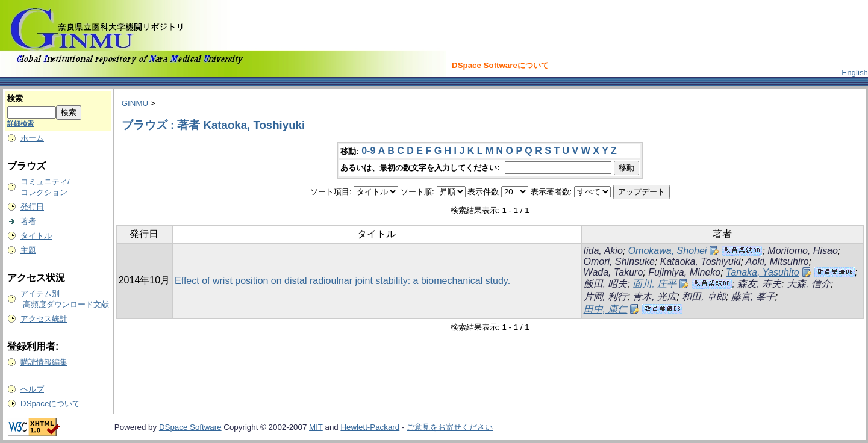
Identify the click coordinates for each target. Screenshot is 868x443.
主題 (28, 250)
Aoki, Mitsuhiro (777, 262)
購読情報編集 (44, 362)
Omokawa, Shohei (668, 251)
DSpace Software (190, 427)
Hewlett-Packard (370, 427)
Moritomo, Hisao (802, 251)
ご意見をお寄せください (450, 427)
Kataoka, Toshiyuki (701, 262)
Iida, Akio (603, 251)
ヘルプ (32, 389)
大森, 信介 (809, 284)
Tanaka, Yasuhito (763, 272)
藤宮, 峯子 (753, 296)
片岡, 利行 (606, 296)
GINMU (135, 103)
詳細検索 (20, 123)
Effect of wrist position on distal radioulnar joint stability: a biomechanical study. (342, 281)
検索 (15, 98)
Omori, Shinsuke (619, 262)
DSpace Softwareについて (500, 65)
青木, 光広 (654, 296)
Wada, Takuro (614, 272)
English (855, 73)
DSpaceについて (50, 404)
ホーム (32, 138)
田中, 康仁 (606, 309)
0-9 (368, 151)
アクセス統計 (44, 319)
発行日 (32, 207)
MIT (316, 427)
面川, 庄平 (654, 284)
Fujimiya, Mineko (684, 272)
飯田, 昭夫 (606, 284)
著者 (28, 221)
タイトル (36, 236)
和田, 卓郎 (704, 296)
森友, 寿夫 (759, 284)
